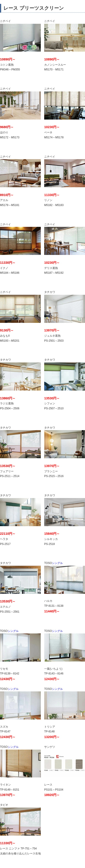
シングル (65, 578)
